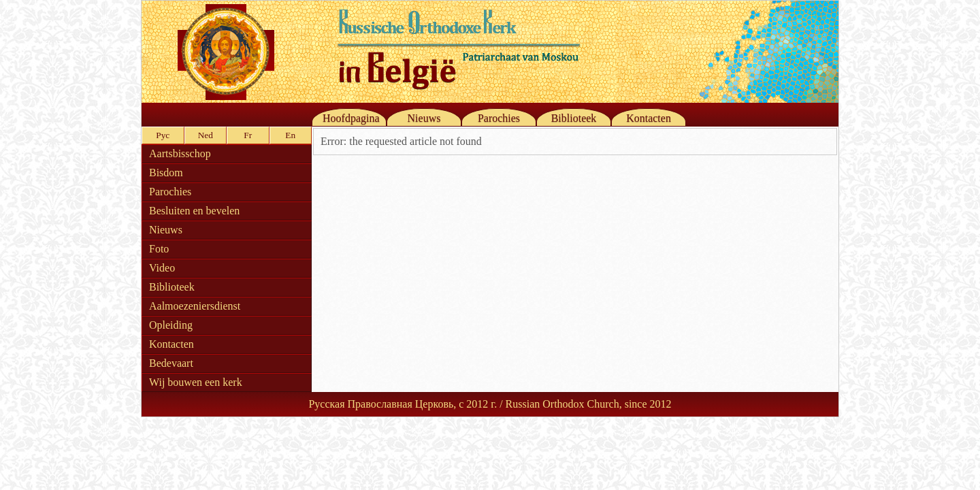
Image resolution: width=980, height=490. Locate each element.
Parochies (499, 118)
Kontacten (649, 118)
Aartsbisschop (180, 153)
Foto (159, 249)
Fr (248, 135)
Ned (206, 135)
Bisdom (166, 173)
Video (162, 268)
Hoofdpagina (351, 118)
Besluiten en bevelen (194, 211)
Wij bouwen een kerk (196, 382)
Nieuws (424, 118)
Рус (163, 135)
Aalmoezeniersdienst (195, 306)
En (290, 135)
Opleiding (171, 325)
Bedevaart (171, 363)
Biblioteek (574, 118)
